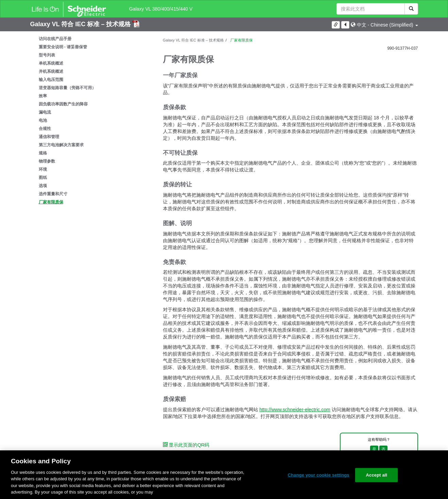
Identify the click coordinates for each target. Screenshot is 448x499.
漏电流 (45, 112)
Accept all (377, 475)
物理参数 (47, 161)
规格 (43, 153)
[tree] (92, 120)
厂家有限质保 (51, 202)
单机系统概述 (51, 63)
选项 (43, 186)
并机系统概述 (51, 71)
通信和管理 (49, 137)
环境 (43, 169)
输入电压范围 (51, 80)
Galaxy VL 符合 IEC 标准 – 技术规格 (81, 24)
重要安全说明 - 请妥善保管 (63, 47)
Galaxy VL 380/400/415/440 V (161, 9)
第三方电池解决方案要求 (61, 145)
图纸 (43, 178)
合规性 (45, 129)
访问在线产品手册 (55, 39)
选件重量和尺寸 (53, 194)
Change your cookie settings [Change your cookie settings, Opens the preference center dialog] (319, 475)
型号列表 (47, 55)
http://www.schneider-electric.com (295, 410)
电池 (43, 120)
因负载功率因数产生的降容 (63, 104)
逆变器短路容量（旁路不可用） (67, 88)
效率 (43, 96)
